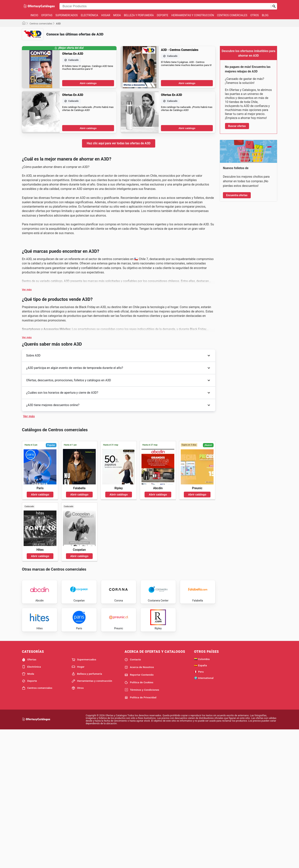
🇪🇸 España (201, 793)
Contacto (133, 788)
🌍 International (204, 806)
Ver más (27, 348)
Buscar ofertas (237, 126)
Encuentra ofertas (237, 314)
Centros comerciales (232, 15)
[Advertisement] (119, 273)
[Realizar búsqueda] (274, 6)
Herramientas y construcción (193, 15)
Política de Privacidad (140, 826)
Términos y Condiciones (142, 818)
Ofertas (47, 15)
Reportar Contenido (139, 803)
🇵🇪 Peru (199, 800)
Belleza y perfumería (139, 15)
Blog (265, 15)
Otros (255, 15)
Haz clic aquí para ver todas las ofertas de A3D (119, 143)
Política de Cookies (139, 811)
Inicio (34, 15)
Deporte (162, 15)
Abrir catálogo (88, 83)
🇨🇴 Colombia (202, 787)
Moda (117, 15)
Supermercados (67, 15)
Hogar (106, 15)
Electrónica (90, 15)
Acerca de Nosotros (139, 795)
